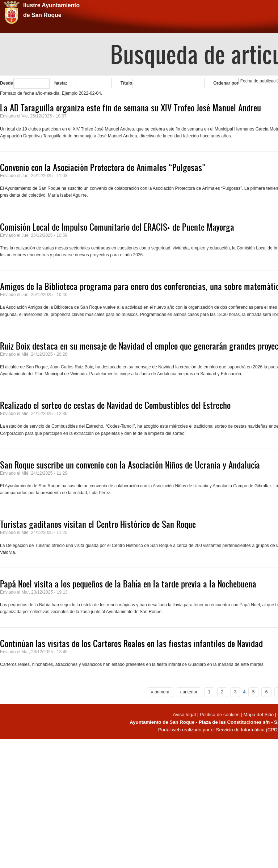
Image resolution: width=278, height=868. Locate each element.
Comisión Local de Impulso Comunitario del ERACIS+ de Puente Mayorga (117, 227)
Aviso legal (185, 715)
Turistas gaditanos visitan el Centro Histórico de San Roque (98, 524)
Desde (7, 83)
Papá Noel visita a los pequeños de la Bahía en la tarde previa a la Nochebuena (128, 584)
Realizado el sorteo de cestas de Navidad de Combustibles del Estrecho (115, 405)
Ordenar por (226, 83)
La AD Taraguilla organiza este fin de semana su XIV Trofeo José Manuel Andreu (130, 108)
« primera (160, 692)
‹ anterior (189, 692)
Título (127, 83)
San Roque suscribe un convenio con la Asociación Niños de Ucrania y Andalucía (130, 465)
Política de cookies (220, 715)
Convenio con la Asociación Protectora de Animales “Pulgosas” (103, 167)
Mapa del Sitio (258, 715)
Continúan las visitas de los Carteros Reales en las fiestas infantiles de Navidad (131, 643)
